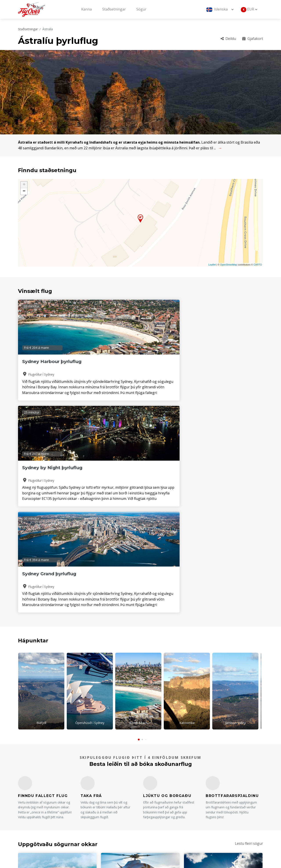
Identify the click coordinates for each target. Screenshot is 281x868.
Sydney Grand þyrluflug (216, 362)
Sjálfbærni (212, 820)
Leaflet (212, 265)
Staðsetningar (114, 9)
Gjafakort (253, 39)
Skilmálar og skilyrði (163, 820)
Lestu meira (36, 726)
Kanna (86, 9)
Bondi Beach (138, 511)
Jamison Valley (235, 511)
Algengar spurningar (221, 798)
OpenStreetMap (229, 265)
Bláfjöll (41, 511)
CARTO (258, 265)
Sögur (141, 9)
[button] (139, 525)
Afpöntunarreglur (219, 813)
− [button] (24, 191)
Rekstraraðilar (159, 813)
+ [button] (24, 185)
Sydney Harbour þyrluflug (52, 362)
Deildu (228, 39)
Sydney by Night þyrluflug (136, 362)
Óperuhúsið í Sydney (90, 511)
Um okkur (155, 798)
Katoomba (187, 511)
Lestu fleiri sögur (249, 629)
